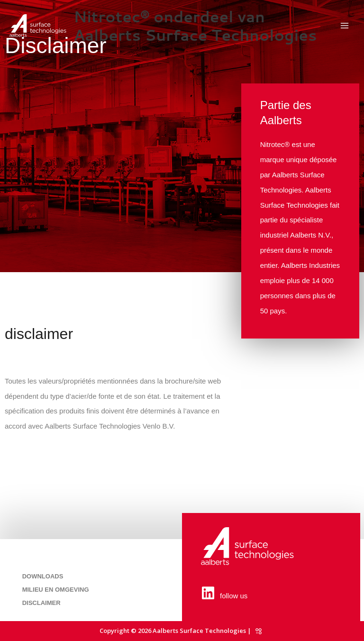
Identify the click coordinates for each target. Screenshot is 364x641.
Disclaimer (41, 603)
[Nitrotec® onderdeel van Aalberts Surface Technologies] (38, 26)
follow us (234, 596)
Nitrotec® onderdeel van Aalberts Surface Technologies (195, 26)
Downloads (43, 576)
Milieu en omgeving (56, 590)
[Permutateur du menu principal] (345, 26)
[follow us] (208, 593)
